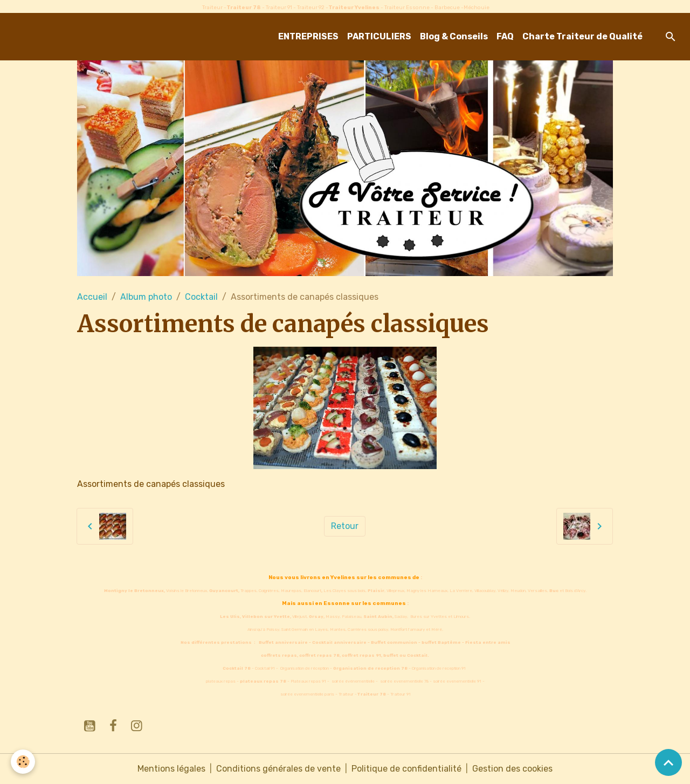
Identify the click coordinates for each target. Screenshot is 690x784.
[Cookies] (23, 762)
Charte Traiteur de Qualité (582, 36)
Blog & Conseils (454, 36)
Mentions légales (171, 769)
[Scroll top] (668, 762)
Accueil (92, 297)
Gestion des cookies (512, 769)
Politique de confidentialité (406, 769)
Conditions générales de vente (278, 769)
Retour (345, 526)
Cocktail (201, 297)
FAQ (505, 36)
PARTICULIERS (379, 36)
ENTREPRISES (308, 36)
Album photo (146, 297)
